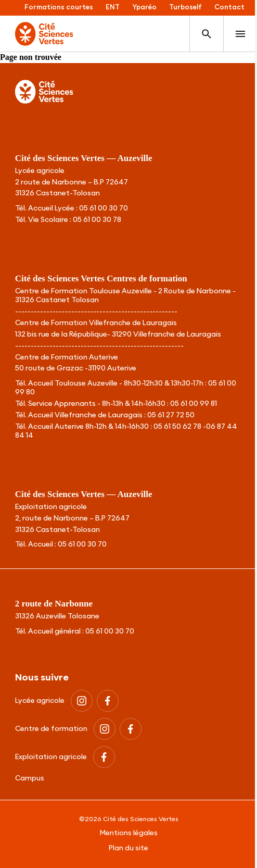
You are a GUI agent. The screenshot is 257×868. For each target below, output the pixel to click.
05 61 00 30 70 (104, 208)
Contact (229, 8)
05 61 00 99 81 (194, 404)
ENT (113, 8)
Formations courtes (59, 8)
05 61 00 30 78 (97, 220)
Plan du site (128, 848)
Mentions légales (129, 833)
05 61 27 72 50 (171, 415)
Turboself (185, 8)
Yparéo (144, 8)
